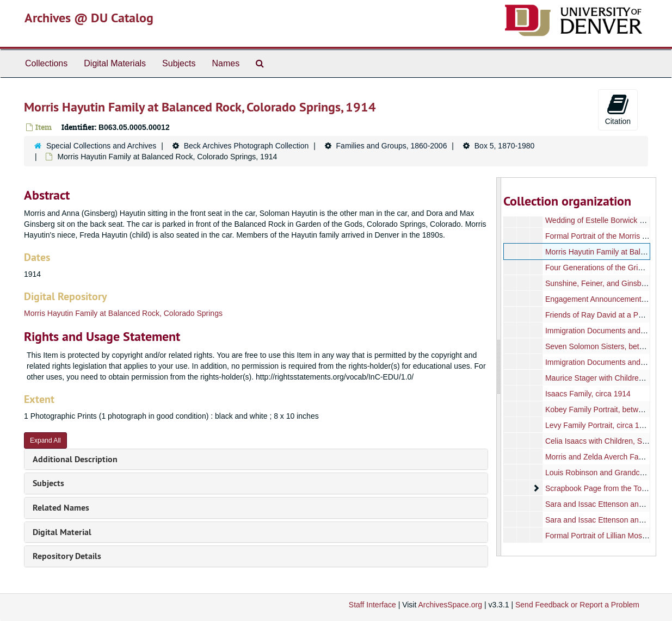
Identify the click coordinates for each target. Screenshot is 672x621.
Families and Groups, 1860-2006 (392, 146)
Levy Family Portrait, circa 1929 (599, 425)
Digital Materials (115, 63)
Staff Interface (372, 605)
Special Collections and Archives (101, 146)
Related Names (61, 508)
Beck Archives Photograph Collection (246, 146)
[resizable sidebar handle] (499, 367)
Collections (46, 63)
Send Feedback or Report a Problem (577, 605)
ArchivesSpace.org (450, 605)
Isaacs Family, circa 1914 (588, 394)
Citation (618, 109)
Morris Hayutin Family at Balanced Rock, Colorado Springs (123, 313)
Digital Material (62, 532)
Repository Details (67, 556)
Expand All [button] (45, 440)
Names (226, 63)
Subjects (179, 63)
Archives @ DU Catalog (89, 18)
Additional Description (75, 459)
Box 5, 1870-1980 (505, 146)
